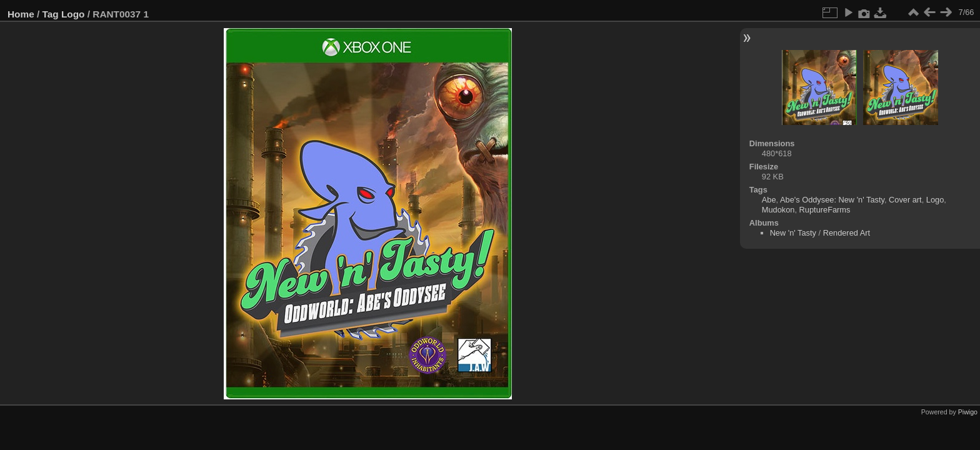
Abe (769, 200)
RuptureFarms (825, 210)
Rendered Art (847, 233)
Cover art (905, 200)
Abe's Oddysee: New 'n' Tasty (832, 200)
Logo (73, 14)
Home (21, 14)
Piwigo (968, 412)
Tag (51, 14)
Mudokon (778, 210)
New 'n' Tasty (793, 233)
